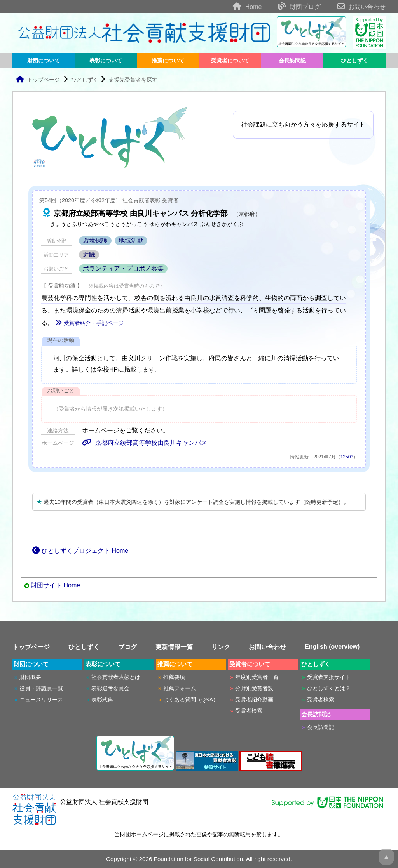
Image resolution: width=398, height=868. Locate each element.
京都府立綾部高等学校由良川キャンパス (144, 443)
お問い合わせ (354, 7)
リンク (221, 647)
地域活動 (131, 240)
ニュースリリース (41, 700)
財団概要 (30, 677)
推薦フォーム (180, 688)
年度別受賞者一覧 (257, 677)
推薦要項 (174, 677)
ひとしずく (354, 61)
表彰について (106, 61)
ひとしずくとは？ (329, 688)
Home (240, 7)
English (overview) (332, 647)
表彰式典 (102, 700)
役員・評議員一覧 (41, 688)
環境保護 (95, 240)
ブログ (127, 647)
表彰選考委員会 (110, 688)
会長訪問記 (292, 61)
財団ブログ (292, 7)
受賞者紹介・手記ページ (89, 323)
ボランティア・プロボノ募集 (123, 268)
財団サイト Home (55, 585)
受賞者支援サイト (329, 677)
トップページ (38, 80)
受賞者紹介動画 (254, 700)
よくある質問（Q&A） (191, 700)
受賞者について (230, 61)
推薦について (168, 61)
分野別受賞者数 (254, 688)
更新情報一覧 (174, 647)
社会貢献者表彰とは (116, 677)
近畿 (89, 254)
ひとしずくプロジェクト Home (80, 551)
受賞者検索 (249, 711)
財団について (44, 61)
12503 (347, 457)
